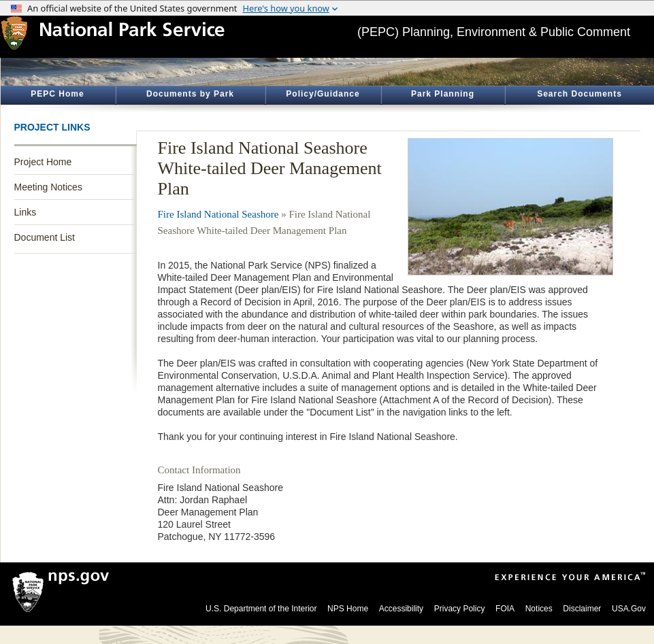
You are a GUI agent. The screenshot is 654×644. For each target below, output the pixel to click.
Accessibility (401, 609)
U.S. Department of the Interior (261, 609)
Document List (45, 237)
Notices (539, 609)
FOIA (505, 609)
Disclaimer (582, 609)
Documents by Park (190, 94)
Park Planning (443, 94)
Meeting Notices (48, 187)
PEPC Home (57, 94)
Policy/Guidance (323, 94)
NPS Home (348, 609)
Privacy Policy (460, 609)
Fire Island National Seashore (218, 214)
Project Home (43, 162)
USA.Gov (629, 609)
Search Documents (579, 94)
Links (26, 212)
